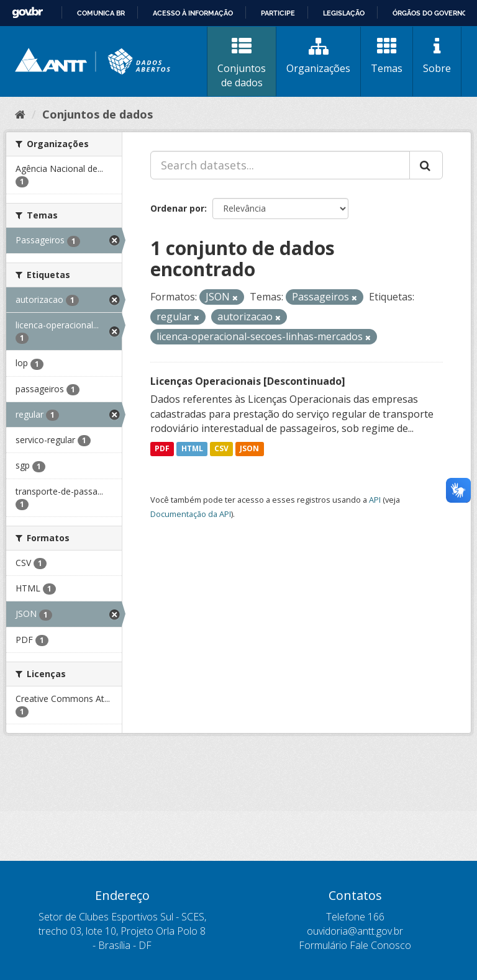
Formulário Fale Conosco (355, 945)
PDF (162, 448)
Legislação (344, 13)
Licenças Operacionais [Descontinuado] (248, 381)
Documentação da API (191, 514)
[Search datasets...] (280, 165)
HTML (192, 448)
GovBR (27, 13)
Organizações (318, 56)
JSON (249, 448)
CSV (221, 448)
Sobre (437, 56)
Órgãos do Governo (430, 13)
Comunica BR (101, 13)
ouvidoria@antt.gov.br (355, 931)
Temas (387, 56)
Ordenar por (177, 208)
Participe (278, 13)
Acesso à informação (193, 13)
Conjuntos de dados (242, 63)
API (375, 500)
